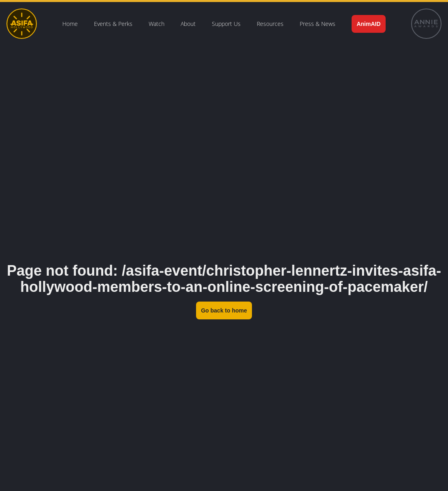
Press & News (318, 24)
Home (70, 24)
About (188, 24)
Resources (270, 24)
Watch (157, 24)
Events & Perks (113, 24)
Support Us (226, 24)
